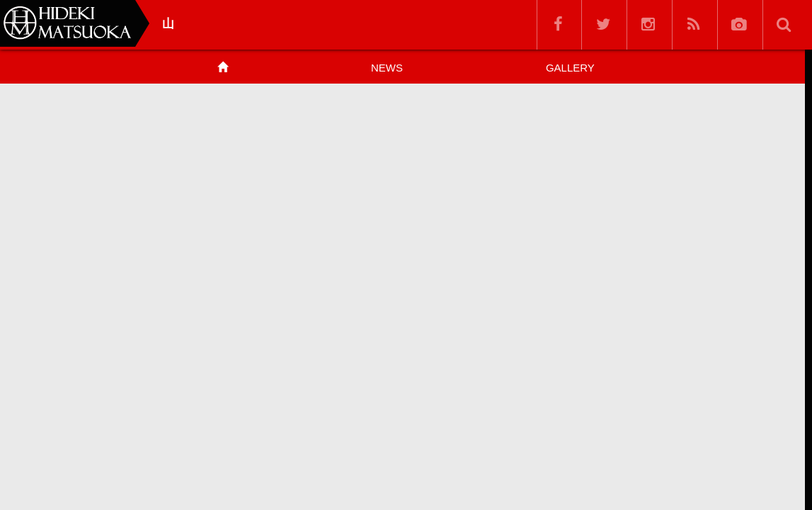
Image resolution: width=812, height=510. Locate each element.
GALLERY (570, 68)
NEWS (387, 68)
